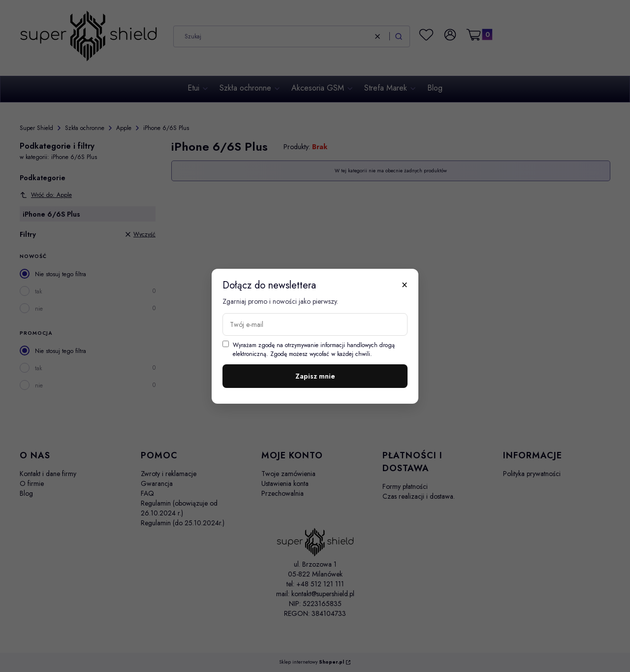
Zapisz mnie (315, 376)
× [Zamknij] (405, 285)
